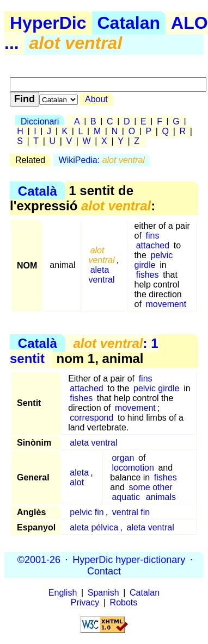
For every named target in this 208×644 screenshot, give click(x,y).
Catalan (129, 23)
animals (161, 497)
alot (77, 482)
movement (166, 304)
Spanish (103, 593)
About (96, 99)
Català (38, 190)
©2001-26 (39, 559)
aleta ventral (101, 275)
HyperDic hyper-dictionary (129, 559)
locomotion (133, 468)
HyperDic (48, 23)
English (63, 593)
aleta (79, 473)
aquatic (126, 497)
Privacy (85, 602)
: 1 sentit (84, 351)
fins (153, 236)
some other (151, 487)
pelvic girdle (154, 260)
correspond (91, 418)
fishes (148, 275)
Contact (104, 571)
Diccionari (40, 121)
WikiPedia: (102, 160)
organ (123, 458)
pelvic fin (87, 512)
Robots (124, 602)
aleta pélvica (94, 527)
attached (153, 245)
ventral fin (131, 512)
